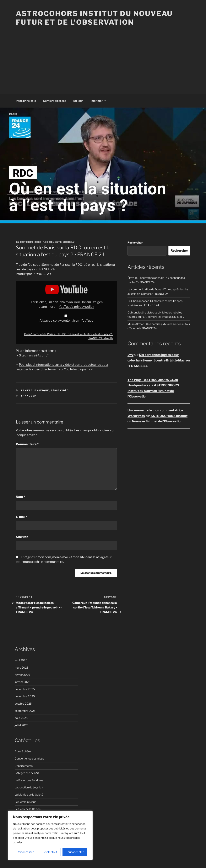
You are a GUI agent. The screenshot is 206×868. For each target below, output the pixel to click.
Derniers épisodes (55, 101)
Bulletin (78, 101)
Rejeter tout (50, 852)
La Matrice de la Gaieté (29, 794)
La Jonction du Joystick (29, 787)
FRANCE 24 (29, 396)
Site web (22, 537)
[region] (50, 835)
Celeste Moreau (62, 242)
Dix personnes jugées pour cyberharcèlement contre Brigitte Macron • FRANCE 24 (159, 360)
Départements (24, 766)
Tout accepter (75, 852)
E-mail (22, 517)
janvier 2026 (22, 682)
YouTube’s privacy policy (76, 307)
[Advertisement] (103, 55)
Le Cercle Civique (35, 390)
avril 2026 (21, 660)
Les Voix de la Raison (28, 809)
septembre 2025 (25, 711)
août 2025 (21, 718)
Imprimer (98, 101)
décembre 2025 (25, 689)
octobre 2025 (23, 704)
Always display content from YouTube (66, 321)
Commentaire (27, 444)
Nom (20, 497)
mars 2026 (22, 668)
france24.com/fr (38, 355)
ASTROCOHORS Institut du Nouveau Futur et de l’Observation (153, 391)
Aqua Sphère (23, 751)
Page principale (26, 101)
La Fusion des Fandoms (29, 780)
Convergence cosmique (29, 758)
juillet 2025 (22, 725)
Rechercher (135, 242)
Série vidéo (60, 390)
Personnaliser (25, 852)
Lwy (130, 355)
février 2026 (22, 675)
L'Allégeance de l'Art (27, 773)
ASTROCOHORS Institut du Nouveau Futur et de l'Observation (94, 18)
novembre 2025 (25, 696)
